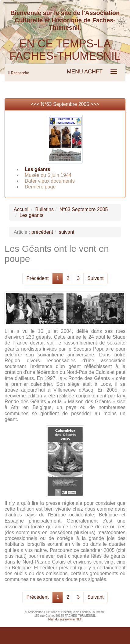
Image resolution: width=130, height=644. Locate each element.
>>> (95, 104)
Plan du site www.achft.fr (65, 619)
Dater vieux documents (50, 181)
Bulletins (44, 209)
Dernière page (40, 187)
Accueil (22, 209)
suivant (67, 232)
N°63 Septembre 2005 (65, 104)
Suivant (95, 278)
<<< (36, 104)
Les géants (38, 169)
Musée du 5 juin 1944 (48, 175)
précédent (42, 232)
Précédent (37, 278)
